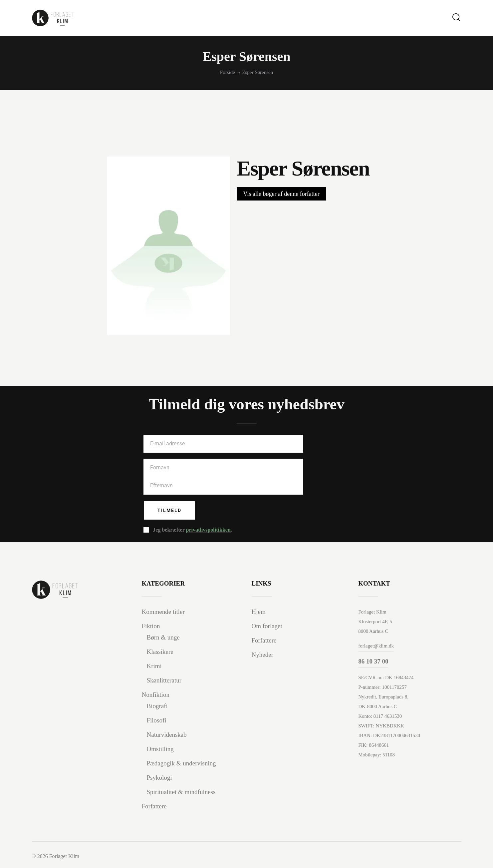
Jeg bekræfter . (192, 530)
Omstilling (160, 749)
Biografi (157, 706)
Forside (228, 72)
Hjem (259, 612)
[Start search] (456, 17)
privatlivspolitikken (208, 530)
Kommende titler (163, 612)
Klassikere (160, 652)
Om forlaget (267, 626)
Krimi (154, 666)
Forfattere (154, 806)
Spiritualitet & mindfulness (181, 792)
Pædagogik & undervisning (181, 763)
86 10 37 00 (373, 661)
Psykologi (159, 778)
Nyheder (262, 655)
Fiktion (151, 626)
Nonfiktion (156, 695)
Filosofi (157, 720)
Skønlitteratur (164, 680)
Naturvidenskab (167, 735)
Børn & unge (163, 637)
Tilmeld (169, 510)
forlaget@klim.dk (376, 646)
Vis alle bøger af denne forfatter (281, 194)
